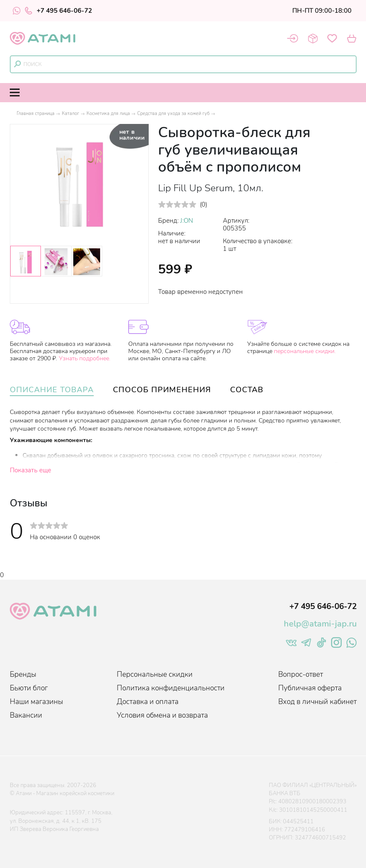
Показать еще (30, 470)
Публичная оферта (310, 688)
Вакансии (26, 715)
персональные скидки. (305, 351)
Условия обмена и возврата (162, 715)
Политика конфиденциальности (171, 688)
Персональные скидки (155, 674)
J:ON (187, 221)
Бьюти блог (29, 688)
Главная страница (36, 114)
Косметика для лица (108, 114)
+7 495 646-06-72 (58, 11)
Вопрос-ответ (301, 674)
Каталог (71, 114)
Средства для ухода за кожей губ (173, 114)
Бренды (23, 674)
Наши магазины (36, 702)
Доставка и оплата (148, 702)
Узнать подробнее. (85, 358)
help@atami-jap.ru (320, 624)
